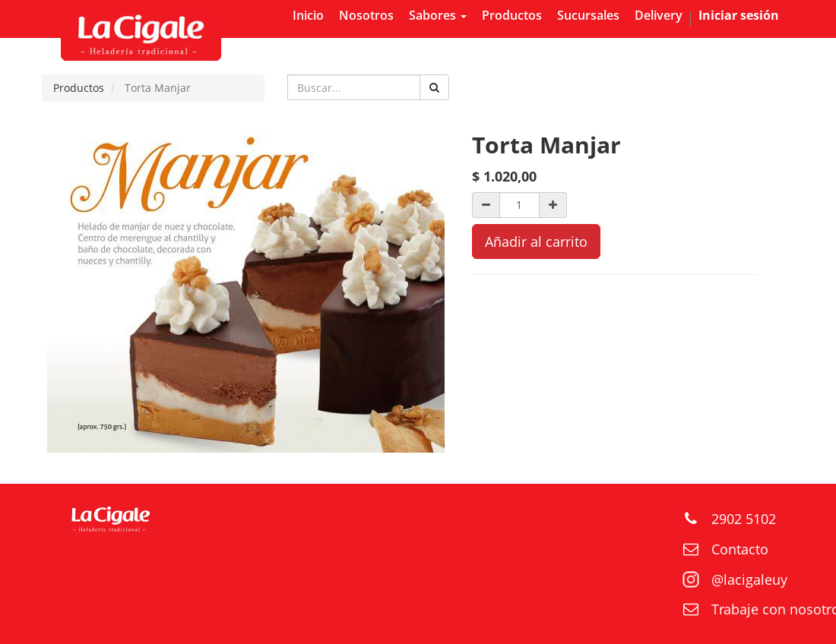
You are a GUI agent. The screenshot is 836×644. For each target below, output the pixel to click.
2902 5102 (744, 519)
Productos (79, 88)
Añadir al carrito (536, 241)
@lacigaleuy (749, 579)
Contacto (740, 549)
